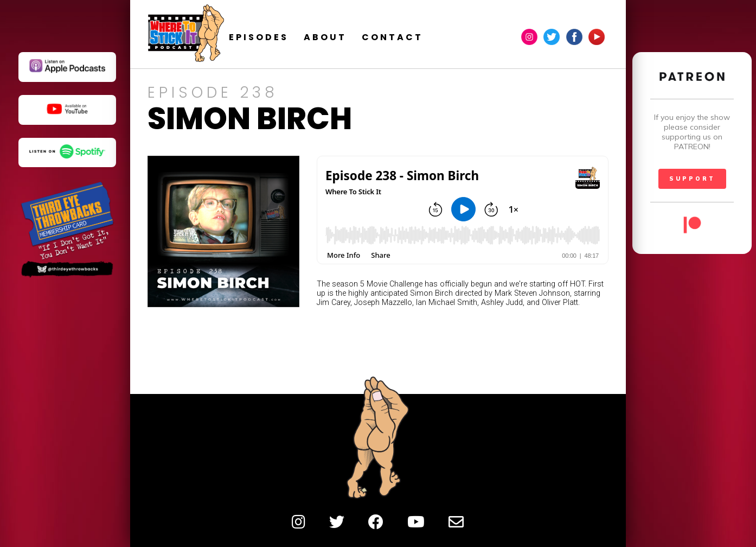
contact (414, 37)
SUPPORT (692, 179)
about (347, 37)
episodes (280, 37)
